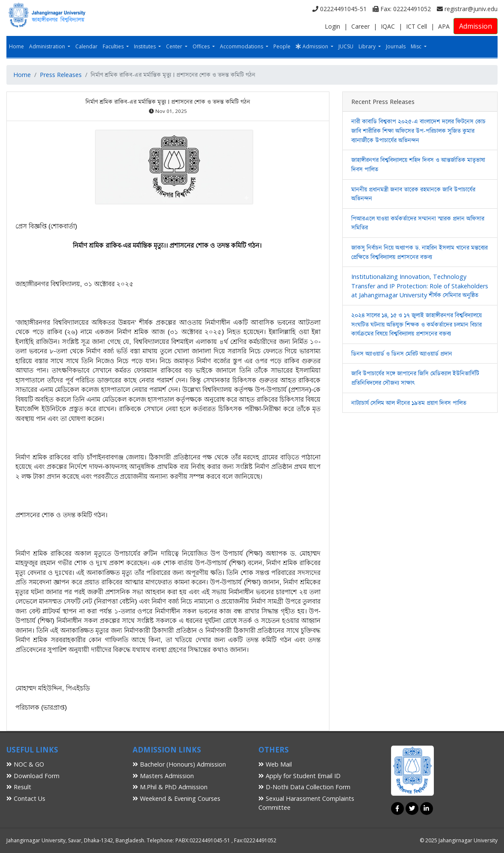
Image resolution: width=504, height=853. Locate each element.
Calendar (86, 46)
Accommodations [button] (242, 46)
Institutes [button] (145, 46)
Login (332, 26)
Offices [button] (202, 46)
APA (444, 26)
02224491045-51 (339, 9)
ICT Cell (417, 26)
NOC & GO (25, 764)
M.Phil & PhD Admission (170, 787)
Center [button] (175, 46)
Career (360, 26)
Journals (396, 46)
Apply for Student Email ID (299, 776)
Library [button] (368, 46)
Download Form (33, 776)
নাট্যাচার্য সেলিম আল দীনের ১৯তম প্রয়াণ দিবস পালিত (409, 403)
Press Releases (61, 75)
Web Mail (275, 764)
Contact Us (26, 798)
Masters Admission (163, 776)
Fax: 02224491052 (402, 9)
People (282, 46)
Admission (476, 26)
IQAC (388, 26)
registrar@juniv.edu (467, 9)
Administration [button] (48, 46)
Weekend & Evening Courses (176, 798)
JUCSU (346, 46)
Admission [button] (313, 46)
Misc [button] (417, 46)
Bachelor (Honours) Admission (179, 764)
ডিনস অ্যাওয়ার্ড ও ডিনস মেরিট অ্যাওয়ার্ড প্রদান (402, 354)
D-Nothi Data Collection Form (304, 787)
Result (19, 787)
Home (16, 46)
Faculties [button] (114, 46)
